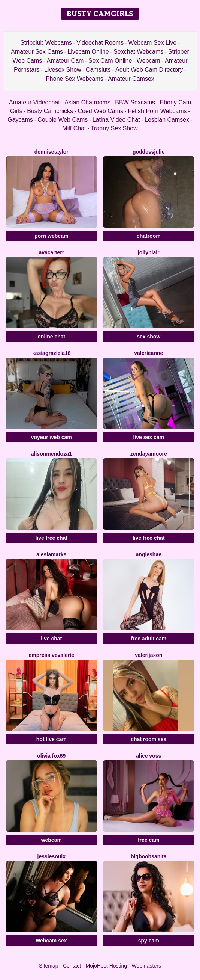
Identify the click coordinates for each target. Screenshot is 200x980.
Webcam (149, 61)
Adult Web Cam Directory (149, 70)
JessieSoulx (52, 856)
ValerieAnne (149, 353)
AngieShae (149, 554)
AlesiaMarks (51, 554)
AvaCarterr (51, 252)
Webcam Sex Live (153, 43)
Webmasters (146, 966)
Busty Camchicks (50, 111)
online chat (51, 337)
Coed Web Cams (100, 111)
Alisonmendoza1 (51, 454)
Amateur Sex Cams (37, 52)
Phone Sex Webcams (75, 79)
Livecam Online (88, 52)
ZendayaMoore (149, 454)
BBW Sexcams (135, 102)
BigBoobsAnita (149, 856)
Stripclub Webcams (46, 43)
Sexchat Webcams (138, 52)
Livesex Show (63, 70)
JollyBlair (149, 252)
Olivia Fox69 (51, 756)
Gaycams (20, 120)
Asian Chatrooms (87, 102)
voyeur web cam (51, 437)
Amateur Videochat (34, 102)
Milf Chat (74, 128)
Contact (72, 966)
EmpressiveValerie (51, 655)
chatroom (149, 236)
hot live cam (51, 739)
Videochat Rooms (100, 43)
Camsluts (98, 70)
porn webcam (51, 236)
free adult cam (149, 639)
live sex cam (149, 437)
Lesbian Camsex (167, 120)
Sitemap (49, 966)
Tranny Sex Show (114, 128)
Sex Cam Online (110, 61)
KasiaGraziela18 (51, 353)
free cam (149, 840)
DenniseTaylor (51, 152)
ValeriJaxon (149, 655)
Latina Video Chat (116, 120)
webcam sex (51, 941)
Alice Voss (149, 756)
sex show (149, 337)
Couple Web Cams (63, 120)
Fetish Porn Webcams (157, 111)
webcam (51, 840)
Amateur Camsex (131, 79)
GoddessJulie (149, 152)
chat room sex (149, 739)
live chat (51, 639)
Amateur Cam (65, 61)
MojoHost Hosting (107, 966)
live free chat (51, 538)
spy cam (149, 941)
